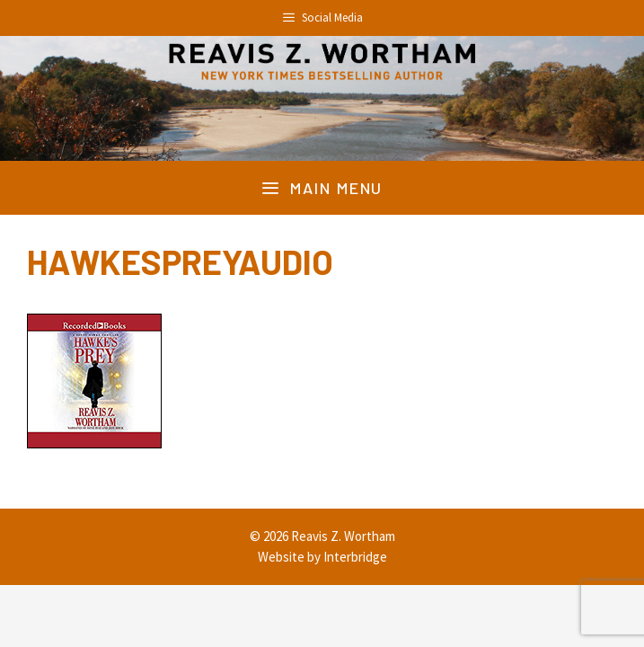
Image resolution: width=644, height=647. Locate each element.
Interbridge (355, 557)
